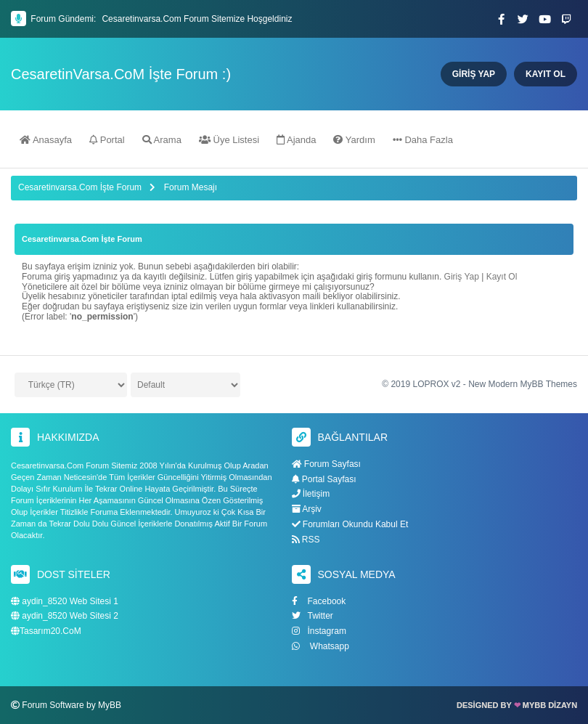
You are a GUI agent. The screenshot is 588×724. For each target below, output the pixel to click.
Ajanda (296, 140)
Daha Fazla (423, 140)
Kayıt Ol (502, 277)
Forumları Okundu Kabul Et (350, 524)
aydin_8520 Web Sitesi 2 (65, 616)
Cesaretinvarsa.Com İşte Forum (80, 187)
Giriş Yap (462, 277)
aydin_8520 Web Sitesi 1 (65, 602)
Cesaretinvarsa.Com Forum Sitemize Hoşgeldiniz (197, 19)
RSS (306, 540)
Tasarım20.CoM (46, 631)
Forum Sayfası (326, 464)
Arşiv (307, 509)
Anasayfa (46, 140)
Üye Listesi (229, 140)
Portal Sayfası (324, 479)
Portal (107, 140)
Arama (162, 140)
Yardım (354, 140)
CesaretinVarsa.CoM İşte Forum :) (121, 74)
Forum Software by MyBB (72, 705)
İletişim (311, 494)
